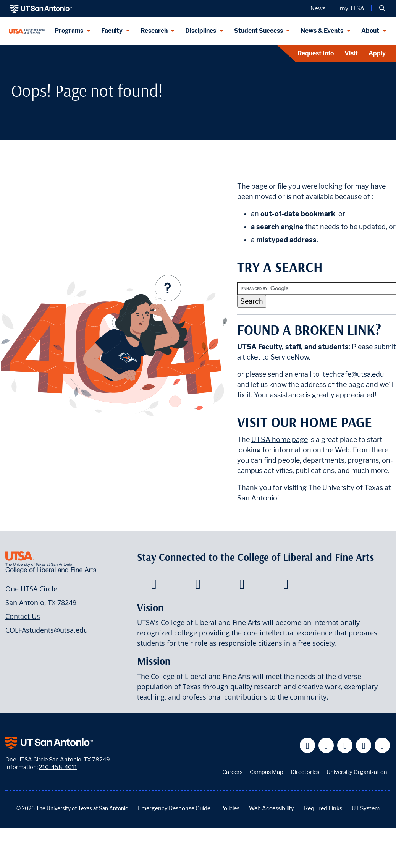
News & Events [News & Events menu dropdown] (322, 31)
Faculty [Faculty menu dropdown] (112, 31)
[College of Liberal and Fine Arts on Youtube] (242, 586)
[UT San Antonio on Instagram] (382, 746)
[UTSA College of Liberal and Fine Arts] (27, 31)
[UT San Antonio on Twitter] (326, 746)
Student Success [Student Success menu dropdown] (259, 31)
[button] (382, 8)
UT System (366, 808)
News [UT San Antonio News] (318, 8)
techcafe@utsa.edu (353, 374)
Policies (230, 808)
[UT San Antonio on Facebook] (308, 746)
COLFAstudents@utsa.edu (47, 630)
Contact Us (23, 616)
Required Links (323, 808)
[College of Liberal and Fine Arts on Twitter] (198, 586)
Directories (305, 772)
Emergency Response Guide (174, 808)
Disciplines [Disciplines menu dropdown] (201, 31)
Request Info (316, 53)
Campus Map (267, 772)
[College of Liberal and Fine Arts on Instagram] (286, 586)
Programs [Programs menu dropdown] (69, 31)
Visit (351, 53)
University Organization (357, 772)
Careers (232, 772)
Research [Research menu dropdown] (154, 31)
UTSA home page (280, 440)
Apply (377, 53)
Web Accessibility (272, 808)
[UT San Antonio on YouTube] (345, 746)
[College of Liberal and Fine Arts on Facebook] (154, 586)
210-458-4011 (58, 767)
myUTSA (352, 8)
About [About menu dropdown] (370, 31)
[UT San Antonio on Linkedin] (364, 746)
